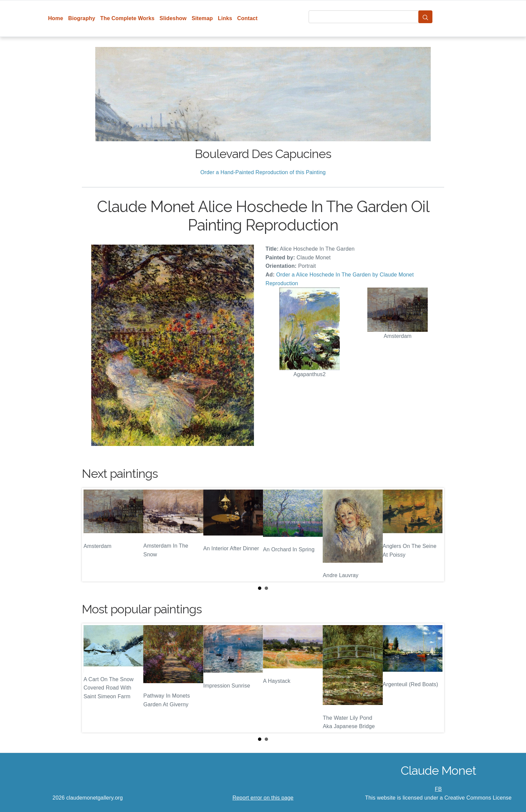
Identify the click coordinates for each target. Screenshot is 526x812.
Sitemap (202, 18)
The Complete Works (127, 18)
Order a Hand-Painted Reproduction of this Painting (263, 172)
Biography (82, 18)
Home (56, 18)
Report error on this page (263, 798)
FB (438, 789)
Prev (92, 535)
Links (225, 18)
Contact (247, 18)
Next (434, 535)
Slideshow (173, 18)
